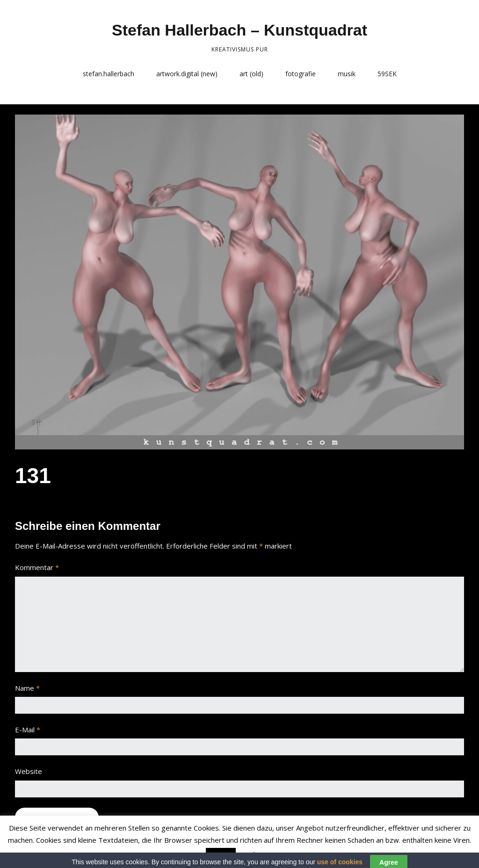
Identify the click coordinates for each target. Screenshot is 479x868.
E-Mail (28, 730)
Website (29, 771)
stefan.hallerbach (109, 74)
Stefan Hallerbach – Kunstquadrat (239, 30)
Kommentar (37, 567)
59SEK (387, 74)
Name (27, 688)
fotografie (301, 74)
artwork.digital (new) (187, 74)
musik (347, 74)
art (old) (251, 74)
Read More (257, 854)
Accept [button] (221, 855)
